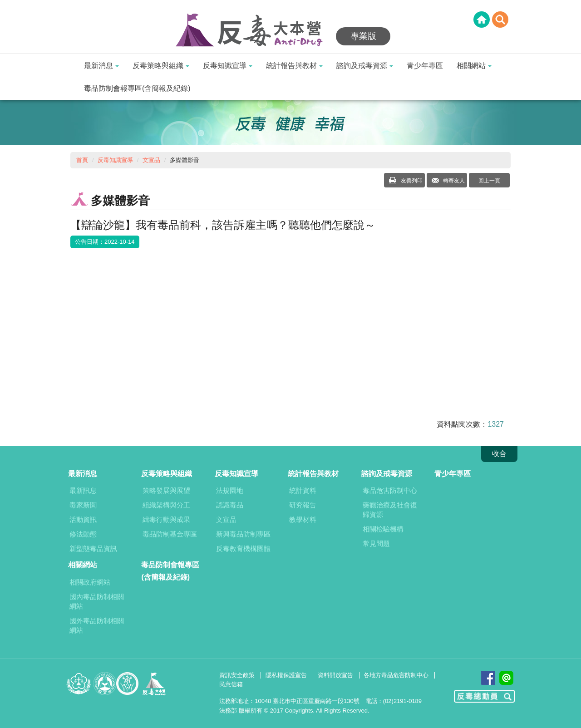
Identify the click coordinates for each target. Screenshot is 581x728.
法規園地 (230, 490)
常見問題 (376, 544)
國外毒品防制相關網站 (97, 625)
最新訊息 (83, 490)
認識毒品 (230, 505)
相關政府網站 (90, 582)
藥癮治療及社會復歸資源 (390, 510)
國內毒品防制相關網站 (97, 601)
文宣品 (151, 160)
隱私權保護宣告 (286, 675)
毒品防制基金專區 (170, 534)
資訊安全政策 (237, 675)
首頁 (82, 160)
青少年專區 (425, 66)
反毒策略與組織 (161, 66)
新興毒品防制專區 (243, 534)
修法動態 (83, 534)
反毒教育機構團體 (243, 548)
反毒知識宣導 (228, 66)
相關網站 (474, 66)
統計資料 (303, 490)
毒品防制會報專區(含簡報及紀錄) (137, 88)
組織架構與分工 (166, 505)
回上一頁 (489, 181)
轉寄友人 (453, 181)
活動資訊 (83, 519)
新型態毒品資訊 (93, 548)
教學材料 (303, 519)
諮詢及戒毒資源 (365, 66)
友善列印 (411, 181)
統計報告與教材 (294, 66)
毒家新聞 (83, 505)
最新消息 (101, 66)
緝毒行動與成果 (166, 519)
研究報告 (303, 505)
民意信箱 (231, 684)
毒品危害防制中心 (390, 490)
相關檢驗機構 (383, 529)
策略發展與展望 (166, 490)
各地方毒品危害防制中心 (396, 675)
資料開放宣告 (335, 675)
